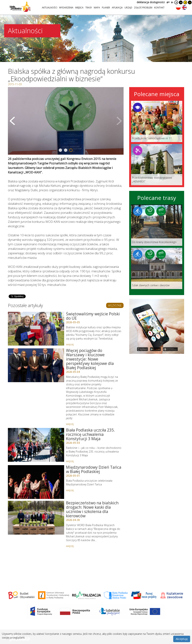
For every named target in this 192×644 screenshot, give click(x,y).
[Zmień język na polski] (178, 8)
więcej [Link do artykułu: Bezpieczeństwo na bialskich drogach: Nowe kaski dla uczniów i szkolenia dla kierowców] (70, 546)
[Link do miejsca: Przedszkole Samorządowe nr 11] (157, 121)
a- (172, 2)
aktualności (49, 8)
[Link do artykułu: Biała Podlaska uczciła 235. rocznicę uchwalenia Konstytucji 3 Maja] (36, 445)
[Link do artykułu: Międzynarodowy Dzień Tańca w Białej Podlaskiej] (36, 482)
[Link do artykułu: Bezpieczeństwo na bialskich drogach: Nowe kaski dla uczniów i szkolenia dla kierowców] (36, 518)
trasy (89, 8)
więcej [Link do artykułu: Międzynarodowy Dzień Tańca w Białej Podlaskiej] (70, 490)
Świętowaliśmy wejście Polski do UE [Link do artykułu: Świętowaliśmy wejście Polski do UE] (93, 316)
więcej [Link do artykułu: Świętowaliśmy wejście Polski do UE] (70, 344)
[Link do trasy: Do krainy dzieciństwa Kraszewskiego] (157, 225)
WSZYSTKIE (115, 305)
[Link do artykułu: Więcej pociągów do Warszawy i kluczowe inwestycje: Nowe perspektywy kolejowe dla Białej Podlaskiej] (36, 365)
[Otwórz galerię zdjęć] (66, 121)
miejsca (79, 8)
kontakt (159, 8)
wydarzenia (66, 8)
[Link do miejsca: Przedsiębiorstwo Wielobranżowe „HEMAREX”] (157, 165)
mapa (97, 8)
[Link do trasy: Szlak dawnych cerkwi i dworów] (157, 268)
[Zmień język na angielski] (184, 8)
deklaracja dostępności (151, 2)
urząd (128, 8)
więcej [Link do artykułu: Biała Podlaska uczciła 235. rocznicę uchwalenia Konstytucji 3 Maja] (70, 461)
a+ (168, 2)
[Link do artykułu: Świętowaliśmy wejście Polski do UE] (36, 329)
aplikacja (117, 8)
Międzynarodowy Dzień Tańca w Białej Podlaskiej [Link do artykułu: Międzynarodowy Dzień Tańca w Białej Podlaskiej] (94, 469)
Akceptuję (182, 639)
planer (106, 8)
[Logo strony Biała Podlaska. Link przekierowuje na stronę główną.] (20, 7)
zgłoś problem (143, 8)
